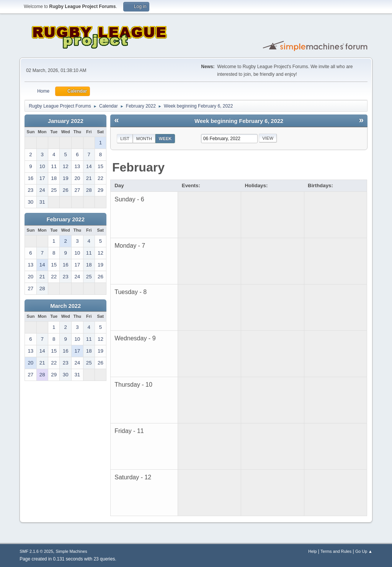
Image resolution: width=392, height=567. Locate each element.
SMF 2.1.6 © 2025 (36, 551)
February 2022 (66, 219)
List (125, 139)
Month (144, 139)
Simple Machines (72, 551)
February (138, 167)
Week (165, 139)
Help (312, 551)
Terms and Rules (336, 551)
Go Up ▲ (364, 551)
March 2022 (65, 306)
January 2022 (66, 121)
